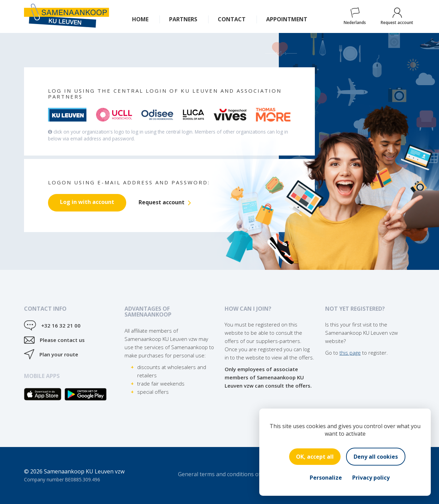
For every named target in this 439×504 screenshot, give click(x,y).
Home (140, 19)
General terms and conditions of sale (225, 474)
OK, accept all (315, 457)
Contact (232, 19)
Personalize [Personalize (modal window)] (326, 478)
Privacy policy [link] (371, 478)
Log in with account (87, 202)
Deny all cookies (376, 457)
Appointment (287, 19)
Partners (183, 19)
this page (350, 353)
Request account (397, 16)
